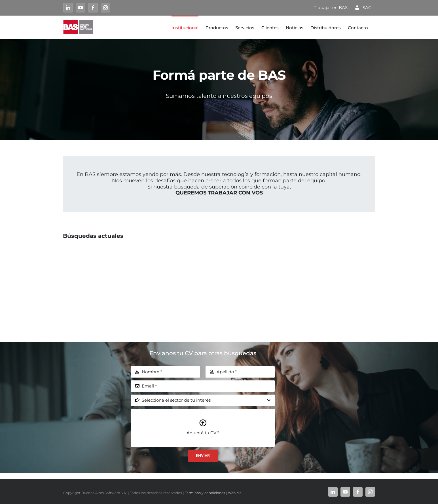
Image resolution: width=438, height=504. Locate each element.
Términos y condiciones (205, 493)
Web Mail (236, 493)
